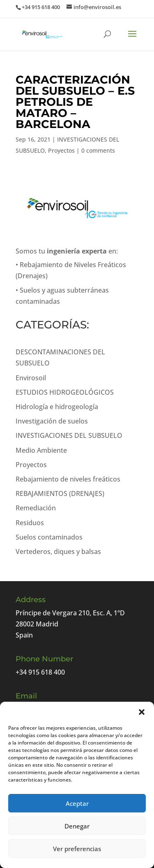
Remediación (36, 508)
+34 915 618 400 (40, 672)
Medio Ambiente (41, 450)
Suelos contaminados (49, 537)
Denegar (77, 826)
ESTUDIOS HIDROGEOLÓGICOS (65, 392)
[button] (142, 712)
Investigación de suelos (52, 421)
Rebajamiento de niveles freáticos (68, 479)
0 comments (98, 150)
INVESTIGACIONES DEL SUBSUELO (69, 435)
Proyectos (61, 150)
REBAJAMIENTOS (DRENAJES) (60, 493)
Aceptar (77, 803)
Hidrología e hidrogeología (57, 407)
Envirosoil (31, 378)
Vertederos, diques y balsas (58, 552)
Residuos (30, 523)
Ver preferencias (77, 849)
